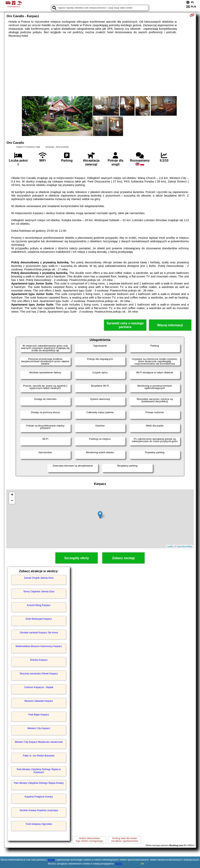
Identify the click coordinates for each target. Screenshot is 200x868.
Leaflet (170, 546)
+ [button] (12, 495)
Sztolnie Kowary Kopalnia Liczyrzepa (39, 810)
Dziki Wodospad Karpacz (39, 619)
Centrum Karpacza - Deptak (39, 687)
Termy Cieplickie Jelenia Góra (39, 592)
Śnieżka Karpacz (39, 660)
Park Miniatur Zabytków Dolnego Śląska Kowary (39, 783)
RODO (119, 864)
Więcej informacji (170, 325)
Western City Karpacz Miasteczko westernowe (39, 742)
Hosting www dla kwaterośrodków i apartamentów (125, 840)
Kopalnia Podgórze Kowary (39, 797)
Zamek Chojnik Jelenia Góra (39, 578)
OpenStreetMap (185, 546)
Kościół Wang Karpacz (39, 605)
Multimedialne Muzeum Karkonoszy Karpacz (39, 646)
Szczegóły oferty (77, 558)
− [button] (12, 501)
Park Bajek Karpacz (39, 715)
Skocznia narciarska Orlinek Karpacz (39, 674)
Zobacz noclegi (123, 558)
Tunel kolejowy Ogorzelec (39, 824)
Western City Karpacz (39, 728)
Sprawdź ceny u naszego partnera (125, 325)
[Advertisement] (100, 67)
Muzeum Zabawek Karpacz (39, 701)
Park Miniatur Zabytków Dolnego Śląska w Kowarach (39, 771)
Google (51, 860)
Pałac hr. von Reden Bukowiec (39, 756)
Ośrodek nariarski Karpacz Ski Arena (39, 633)
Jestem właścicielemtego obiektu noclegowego (89, 840)
